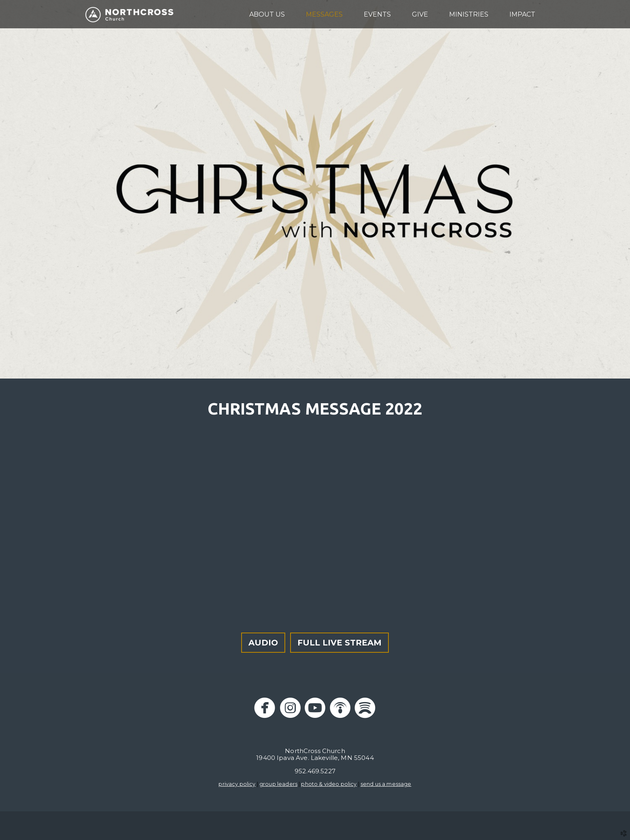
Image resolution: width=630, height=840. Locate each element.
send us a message (386, 784)
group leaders (278, 784)
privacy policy (237, 784)
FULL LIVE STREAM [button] (339, 643)
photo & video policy (329, 784)
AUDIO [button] (263, 643)
